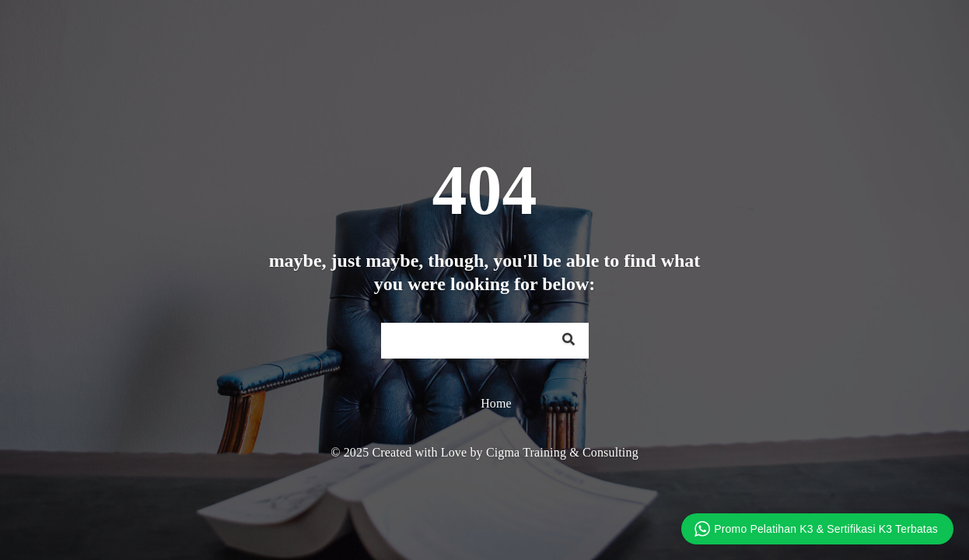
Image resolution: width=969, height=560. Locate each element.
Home (496, 403)
